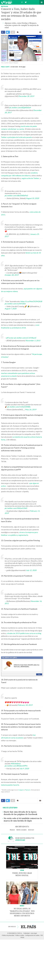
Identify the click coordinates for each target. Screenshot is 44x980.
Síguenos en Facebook (22, 2)
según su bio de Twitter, (30, 178)
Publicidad (27, 933)
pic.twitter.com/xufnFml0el (15, 304)
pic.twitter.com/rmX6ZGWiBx (19, 407)
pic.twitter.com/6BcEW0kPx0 (16, 196)
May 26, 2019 (31, 410)
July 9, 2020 (24, 769)
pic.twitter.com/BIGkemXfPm (16, 766)
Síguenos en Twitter (26, 2)
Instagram (21, 790)
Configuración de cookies (32, 935)
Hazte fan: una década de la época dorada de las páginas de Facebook (20, 813)
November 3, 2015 (33, 341)
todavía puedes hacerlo (10, 785)
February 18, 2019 (25, 705)
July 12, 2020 (31, 570)
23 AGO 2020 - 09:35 (18, 67)
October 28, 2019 (12, 275)
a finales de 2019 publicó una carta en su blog (24, 633)
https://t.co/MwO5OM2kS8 (31, 301)
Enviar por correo (40, 32)
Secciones (42, 2)
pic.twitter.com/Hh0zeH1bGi (16, 508)
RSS (42, 935)
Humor (12, 830)
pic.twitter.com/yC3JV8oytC (25, 338)
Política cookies (20, 935)
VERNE (22, 870)
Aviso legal (34, 933)
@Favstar (10, 338)
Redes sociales (22, 830)
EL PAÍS (28, 927)
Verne (7, 2)
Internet (31, 830)
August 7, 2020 (10, 309)
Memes (22, 906)
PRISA (22, 937)
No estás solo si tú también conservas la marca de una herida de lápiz (23, 820)
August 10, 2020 (33, 198)
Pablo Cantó (5, 67)
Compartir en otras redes (13, 32)
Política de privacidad (8, 935)
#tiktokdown (16, 764)
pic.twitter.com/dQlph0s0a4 (20, 108)
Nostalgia (5, 6)
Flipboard (28, 790)
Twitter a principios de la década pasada (16, 137)
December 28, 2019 (26, 96)
